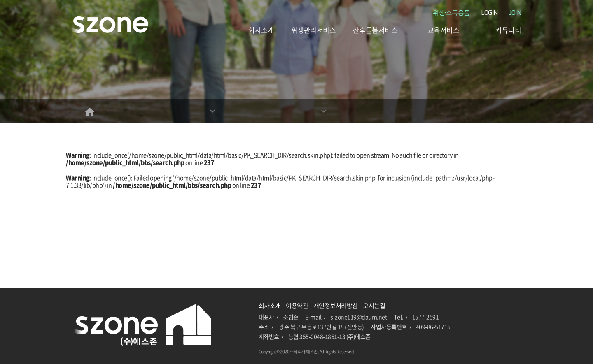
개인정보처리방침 (336, 306)
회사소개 (270, 306)
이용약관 (297, 306)
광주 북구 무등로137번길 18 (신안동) (321, 327)
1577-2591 (426, 317)
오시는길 (374, 306)
